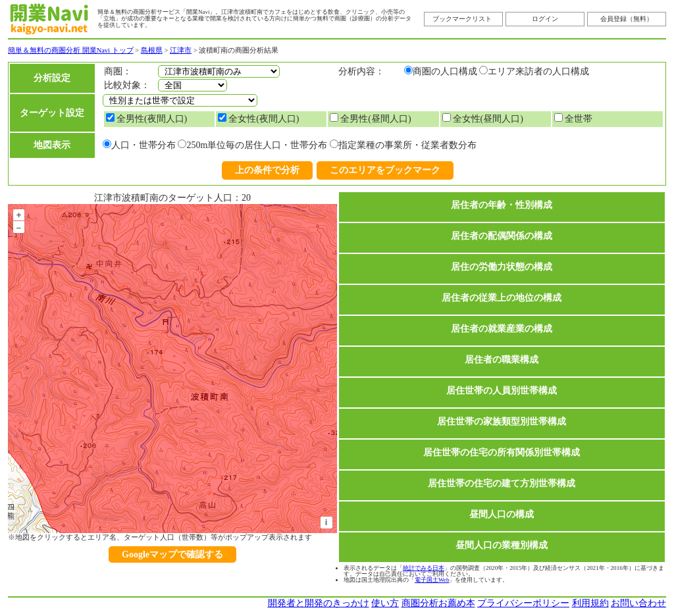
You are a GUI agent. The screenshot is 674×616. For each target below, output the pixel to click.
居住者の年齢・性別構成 (502, 205)
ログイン (545, 19)
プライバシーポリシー (523, 603)
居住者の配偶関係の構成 (502, 236)
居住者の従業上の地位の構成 (502, 298)
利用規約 (590, 603)
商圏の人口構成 (445, 71)
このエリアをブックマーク (385, 170)
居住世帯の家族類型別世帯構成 (502, 422)
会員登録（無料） (627, 19)
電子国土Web (432, 580)
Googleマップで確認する (172, 554)
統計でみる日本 (424, 568)
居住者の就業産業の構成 (502, 329)
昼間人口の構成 (502, 514)
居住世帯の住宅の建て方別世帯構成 (502, 483)
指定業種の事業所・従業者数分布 (407, 145)
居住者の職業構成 (502, 360)
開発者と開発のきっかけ (319, 603)
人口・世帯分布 (143, 145)
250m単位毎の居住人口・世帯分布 (257, 145)
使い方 (385, 603)
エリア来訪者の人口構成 (538, 71)
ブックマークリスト (462, 19)
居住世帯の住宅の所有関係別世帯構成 (502, 452)
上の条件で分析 (267, 170)
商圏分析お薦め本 (438, 603)
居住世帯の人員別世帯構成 (502, 391)
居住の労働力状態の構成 (502, 267)
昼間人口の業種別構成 (502, 545)
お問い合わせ (638, 603)
